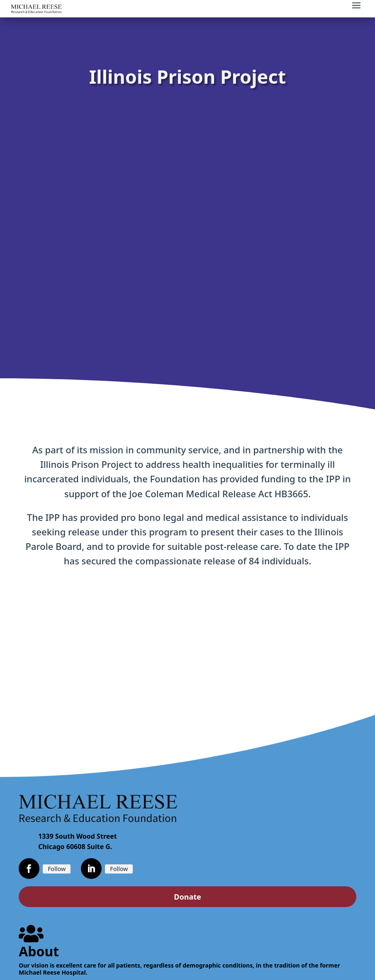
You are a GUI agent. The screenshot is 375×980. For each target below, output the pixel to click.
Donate (187, 897)
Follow (57, 869)
